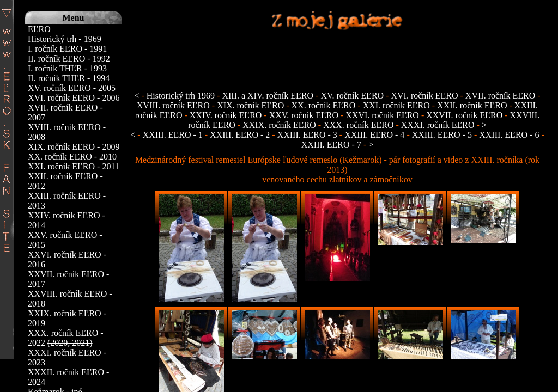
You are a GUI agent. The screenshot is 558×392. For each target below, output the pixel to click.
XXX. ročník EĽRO (358, 125)
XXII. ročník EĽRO (472, 105)
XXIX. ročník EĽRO (279, 125)
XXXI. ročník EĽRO (438, 125)
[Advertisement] (337, 55)
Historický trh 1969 (181, 96)
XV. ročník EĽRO (352, 96)
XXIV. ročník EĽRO (226, 115)
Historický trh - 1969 (65, 39)
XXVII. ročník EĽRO (464, 115)
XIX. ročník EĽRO (250, 105)
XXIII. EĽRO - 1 (174, 135)
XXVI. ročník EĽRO (382, 115)
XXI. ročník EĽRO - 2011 (74, 166)
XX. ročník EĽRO (324, 105)
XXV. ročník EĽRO (304, 115)
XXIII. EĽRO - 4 (375, 135)
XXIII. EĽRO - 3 (308, 135)
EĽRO (39, 29)
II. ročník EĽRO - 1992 (69, 59)
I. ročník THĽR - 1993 (67, 68)
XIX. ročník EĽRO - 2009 (74, 147)
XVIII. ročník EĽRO (174, 105)
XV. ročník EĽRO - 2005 (72, 88)
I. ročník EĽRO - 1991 (67, 49)
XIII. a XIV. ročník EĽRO (268, 96)
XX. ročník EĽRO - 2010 (72, 157)
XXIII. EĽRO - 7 (332, 145)
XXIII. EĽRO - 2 (241, 135)
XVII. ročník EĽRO (500, 96)
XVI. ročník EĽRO (424, 96)
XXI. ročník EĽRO (396, 105)
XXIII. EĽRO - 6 (510, 135)
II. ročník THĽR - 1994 (69, 78)
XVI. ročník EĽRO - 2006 (74, 98)
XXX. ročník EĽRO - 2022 (66, 338)
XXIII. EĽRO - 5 (443, 135)
